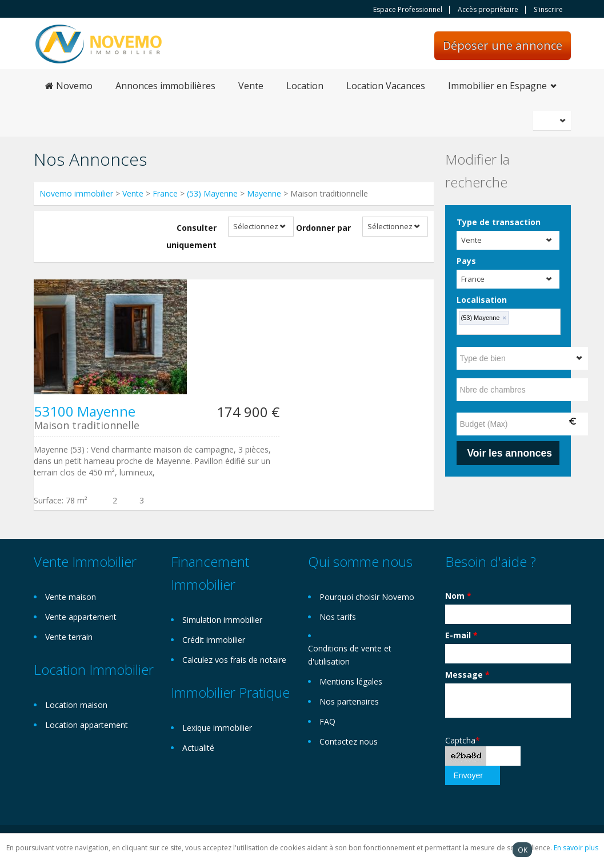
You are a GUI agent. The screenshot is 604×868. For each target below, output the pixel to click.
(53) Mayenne (212, 193)
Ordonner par (323, 228)
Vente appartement (81, 617)
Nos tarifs (338, 617)
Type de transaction (499, 222)
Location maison (76, 705)
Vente (251, 86)
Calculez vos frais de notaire (234, 660)
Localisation (482, 300)
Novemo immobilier (76, 193)
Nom (458, 596)
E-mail (461, 635)
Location (305, 86)
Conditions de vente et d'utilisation (350, 655)
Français (554, 121)
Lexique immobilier (217, 728)
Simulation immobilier (222, 620)
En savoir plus (576, 848)
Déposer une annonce (503, 45)
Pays (466, 261)
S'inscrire (548, 10)
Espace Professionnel (408, 10)
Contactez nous (349, 741)
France (165, 193)
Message (467, 675)
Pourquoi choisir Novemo (367, 597)
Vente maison (71, 597)
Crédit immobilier (214, 640)
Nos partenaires (349, 701)
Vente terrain (69, 637)
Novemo (69, 86)
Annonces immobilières (165, 86)
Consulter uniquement (191, 236)
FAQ (327, 721)
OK (523, 850)
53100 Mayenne (85, 411)
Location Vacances (386, 86)
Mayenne (264, 193)
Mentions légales (351, 681)
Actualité (198, 748)
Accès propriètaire (488, 10)
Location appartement (87, 725)
